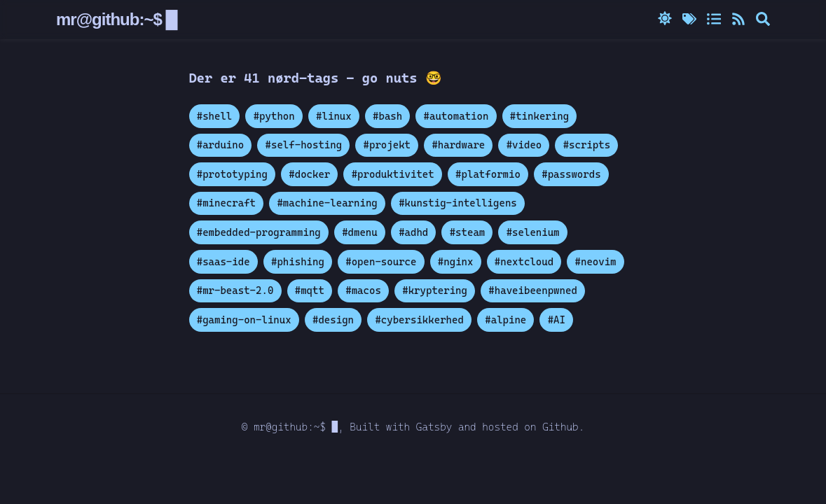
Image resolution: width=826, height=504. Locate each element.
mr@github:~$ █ (120, 20)
